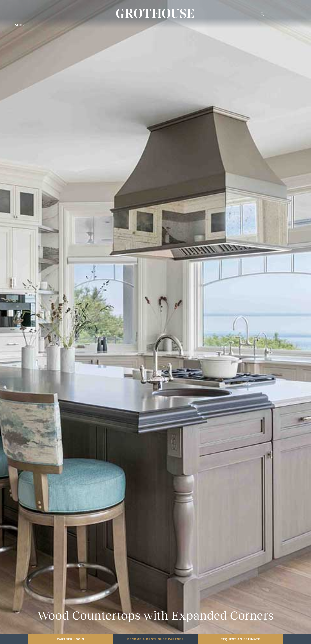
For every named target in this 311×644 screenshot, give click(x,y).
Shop (20, 25)
